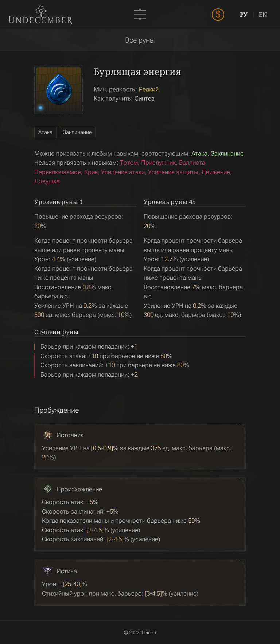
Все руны (140, 40)
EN (263, 15)
